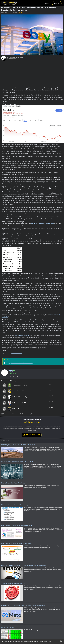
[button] (61, 641)
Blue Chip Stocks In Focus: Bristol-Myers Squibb (17, 525)
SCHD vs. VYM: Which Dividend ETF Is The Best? (17, 462)
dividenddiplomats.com (17, 353)
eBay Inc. (12, 372)
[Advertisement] (32, 73)
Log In (47, 3)
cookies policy (48, 641)
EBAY (11, 370)
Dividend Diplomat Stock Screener (43, 224)
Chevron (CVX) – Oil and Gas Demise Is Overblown (18, 445)
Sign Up (57, 3)
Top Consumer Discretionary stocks (21, 363)
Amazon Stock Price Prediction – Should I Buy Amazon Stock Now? (24, 565)
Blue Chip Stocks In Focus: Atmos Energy (15, 505)
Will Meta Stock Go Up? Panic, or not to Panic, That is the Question (23, 605)
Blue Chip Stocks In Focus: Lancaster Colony (16, 543)
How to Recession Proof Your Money (13, 483)
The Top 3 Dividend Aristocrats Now (13, 583)
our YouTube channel (22, 336)
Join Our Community (32, 435)
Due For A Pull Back (8, 627)
